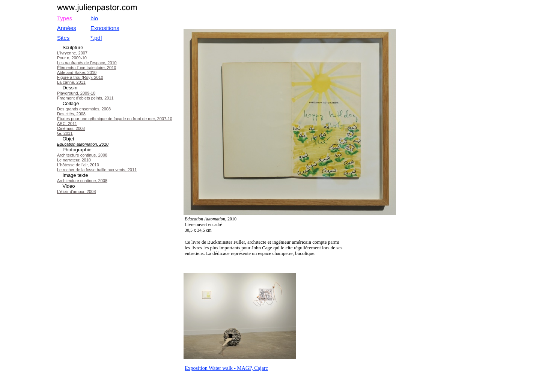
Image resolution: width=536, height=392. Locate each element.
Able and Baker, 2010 (77, 72)
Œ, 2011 (65, 133)
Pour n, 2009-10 (72, 58)
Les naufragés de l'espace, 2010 (87, 63)
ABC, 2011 (67, 124)
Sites (63, 38)
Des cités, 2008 (71, 114)
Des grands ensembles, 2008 (84, 109)
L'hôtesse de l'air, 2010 (78, 165)
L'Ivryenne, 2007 (72, 53)
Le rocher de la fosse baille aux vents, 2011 (97, 170)
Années (67, 28)
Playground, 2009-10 (76, 93)
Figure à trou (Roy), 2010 (80, 77)
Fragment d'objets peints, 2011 (85, 98)
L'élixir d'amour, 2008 (76, 191)
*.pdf (96, 38)
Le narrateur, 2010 (74, 160)
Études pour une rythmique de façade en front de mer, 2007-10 (115, 119)
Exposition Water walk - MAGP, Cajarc (226, 368)
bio (94, 18)
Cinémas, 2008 (71, 128)
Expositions (105, 28)
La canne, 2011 (71, 82)
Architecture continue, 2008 (82, 155)
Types (65, 18)
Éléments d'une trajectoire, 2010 (87, 68)
